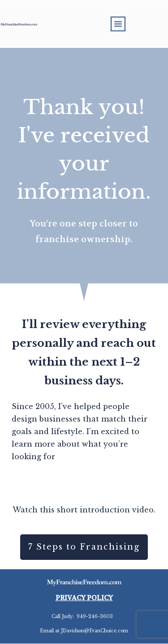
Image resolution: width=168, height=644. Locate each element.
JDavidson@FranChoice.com (95, 631)
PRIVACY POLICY (84, 598)
